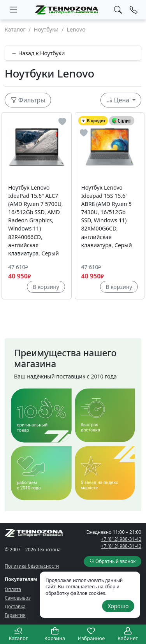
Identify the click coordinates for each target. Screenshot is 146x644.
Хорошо (118, 606)
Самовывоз (18, 598)
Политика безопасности (32, 566)
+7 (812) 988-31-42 (121, 539)
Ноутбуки (46, 29)
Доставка (15, 606)
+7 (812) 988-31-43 (121, 546)
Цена (119, 100)
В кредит (93, 121)
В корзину (46, 287)
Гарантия (15, 615)
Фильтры (28, 100)
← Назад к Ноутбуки (38, 53)
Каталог (15, 29)
